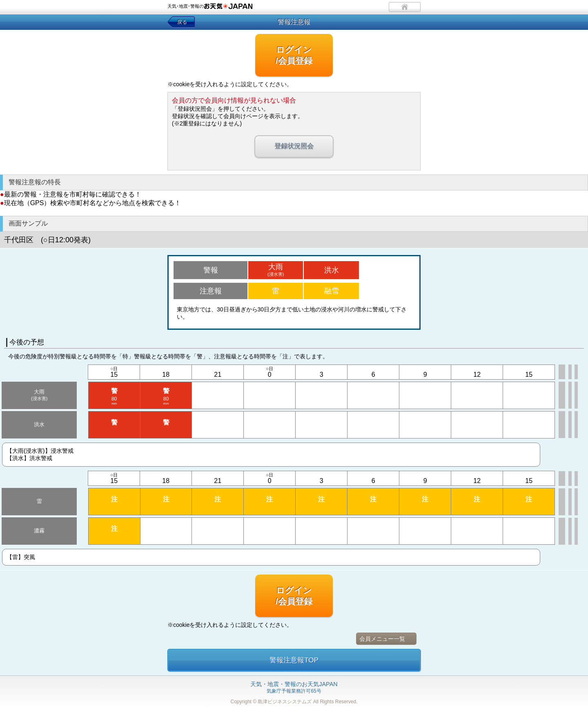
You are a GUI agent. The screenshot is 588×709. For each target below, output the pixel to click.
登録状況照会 (294, 146)
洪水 (332, 270)
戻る (182, 22)
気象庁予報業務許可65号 (294, 688)
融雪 (332, 291)
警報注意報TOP (294, 660)
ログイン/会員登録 (294, 55)
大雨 (276, 270)
